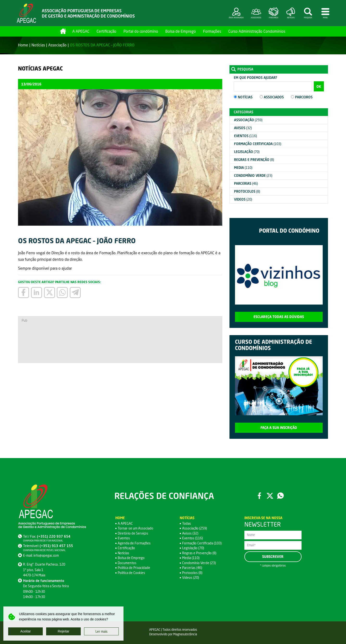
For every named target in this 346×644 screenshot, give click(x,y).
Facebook (259, 496)
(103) (258, 144)
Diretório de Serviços (133, 533)
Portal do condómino (141, 31)
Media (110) (191, 558)
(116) (245, 136)
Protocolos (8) (192, 573)
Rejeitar (63, 631)
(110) (243, 168)
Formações (212, 31)
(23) (253, 175)
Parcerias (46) (192, 568)
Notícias (38, 45)
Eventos (124, 538)
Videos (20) (191, 577)
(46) (246, 183)
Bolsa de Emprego (181, 31)
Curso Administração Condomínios (257, 31)
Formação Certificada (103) (202, 543)
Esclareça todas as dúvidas (279, 317)
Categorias (244, 112)
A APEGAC (81, 31)
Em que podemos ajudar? (255, 78)
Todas (187, 523)
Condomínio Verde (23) (199, 563)
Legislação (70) (193, 548)
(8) (254, 160)
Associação (57, 45)
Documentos (127, 563)
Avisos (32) (190, 533)
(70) (247, 152)
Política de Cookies (131, 573)
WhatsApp (280, 496)
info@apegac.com (46, 555)
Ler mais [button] (102, 631)
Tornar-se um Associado (136, 528)
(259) (248, 120)
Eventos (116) (192, 538)
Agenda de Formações (134, 543)
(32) (243, 128)
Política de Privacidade (134, 568)
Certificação (106, 31)
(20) (243, 199)
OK (319, 86)
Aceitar (26, 631)
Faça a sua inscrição (279, 428)
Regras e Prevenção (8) (199, 553)
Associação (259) (195, 528)
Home (63, 31)
